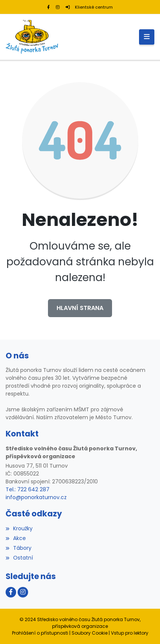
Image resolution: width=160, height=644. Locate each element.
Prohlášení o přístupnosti (40, 633)
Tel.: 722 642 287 (28, 489)
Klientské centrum (89, 7)
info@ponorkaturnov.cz (36, 497)
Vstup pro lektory (130, 633)
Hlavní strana (80, 308)
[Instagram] (58, 7)
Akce (16, 538)
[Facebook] (49, 7)
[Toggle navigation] (147, 37)
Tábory (19, 548)
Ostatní (19, 558)
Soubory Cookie (90, 633)
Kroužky (19, 528)
